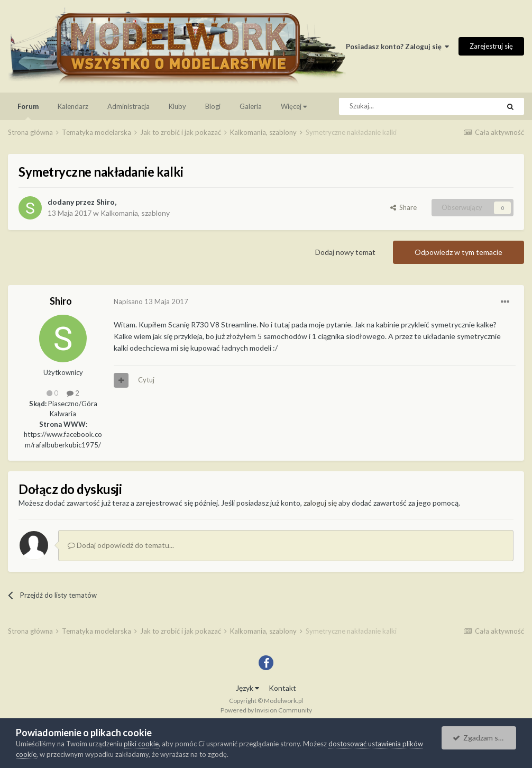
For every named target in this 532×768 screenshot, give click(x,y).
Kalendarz (73, 106)
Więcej (294, 106)
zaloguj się (320, 503)
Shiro (106, 202)
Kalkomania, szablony (135, 213)
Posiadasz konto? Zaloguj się (397, 47)
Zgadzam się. (479, 738)
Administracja (129, 106)
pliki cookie (141, 744)
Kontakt (282, 688)
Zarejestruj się (491, 46)
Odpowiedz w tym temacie (458, 252)
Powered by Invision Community (266, 710)
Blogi (213, 106)
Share (403, 207)
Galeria (251, 106)
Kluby (177, 106)
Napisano (151, 301)
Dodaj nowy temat (345, 252)
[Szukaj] (395, 106)
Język (247, 688)
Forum (28, 111)
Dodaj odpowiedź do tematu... (121, 545)
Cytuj (146, 380)
